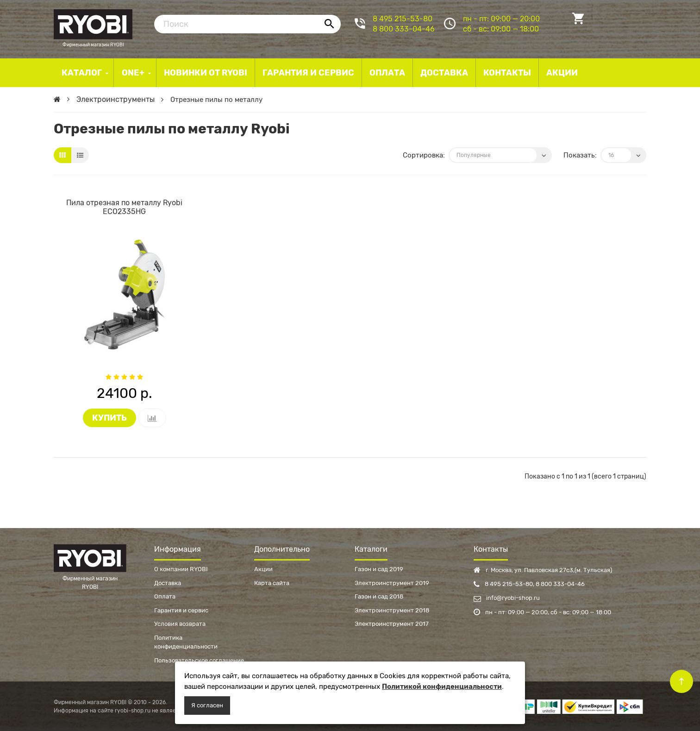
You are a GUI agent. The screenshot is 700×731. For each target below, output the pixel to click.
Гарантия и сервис (181, 610)
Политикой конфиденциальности (442, 687)
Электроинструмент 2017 (392, 624)
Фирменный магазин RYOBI (93, 23)
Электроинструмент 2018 (392, 610)
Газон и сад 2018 (379, 596)
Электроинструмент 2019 (392, 583)
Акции (263, 569)
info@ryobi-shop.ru (507, 598)
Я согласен (207, 705)
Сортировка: (424, 155)
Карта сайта (272, 583)
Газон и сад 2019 (379, 569)
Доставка (168, 583)
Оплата (165, 596)
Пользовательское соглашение (199, 660)
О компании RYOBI (181, 569)
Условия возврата (180, 624)
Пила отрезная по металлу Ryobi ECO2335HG (124, 207)
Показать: (580, 155)
